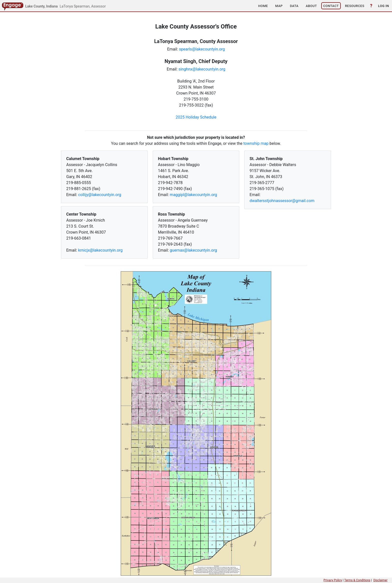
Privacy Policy (333, 580)
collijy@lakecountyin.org (99, 195)
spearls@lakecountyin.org (202, 49)
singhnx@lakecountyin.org (202, 69)
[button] (263, 6)
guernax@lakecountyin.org (193, 250)
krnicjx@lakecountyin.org (100, 250)
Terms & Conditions (357, 580)
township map (256, 143)
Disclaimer (380, 580)
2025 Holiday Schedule (196, 117)
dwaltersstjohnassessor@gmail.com (282, 201)
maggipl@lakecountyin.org (193, 195)
